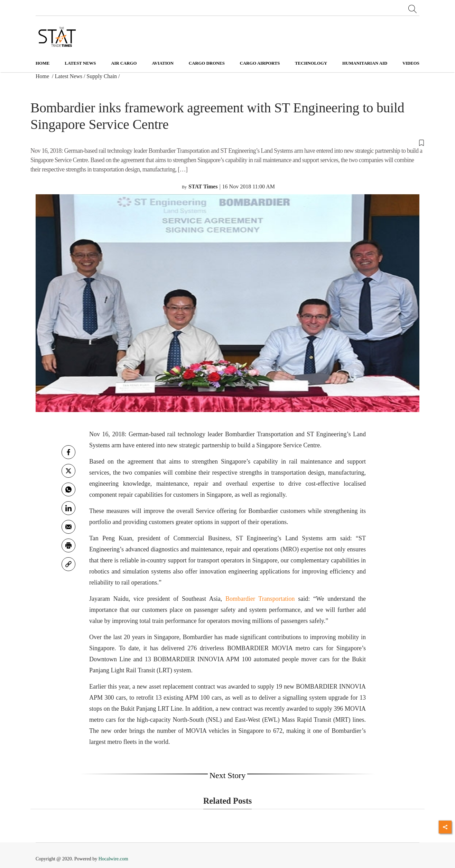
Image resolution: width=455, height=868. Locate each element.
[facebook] (68, 452)
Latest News (69, 76)
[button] (228, 142)
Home (43, 63)
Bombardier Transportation (260, 599)
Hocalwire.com (113, 859)
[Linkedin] (68, 508)
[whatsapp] (68, 489)
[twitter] (68, 471)
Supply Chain (102, 76)
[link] (68, 564)
